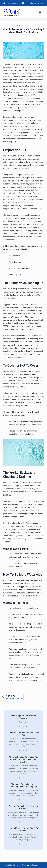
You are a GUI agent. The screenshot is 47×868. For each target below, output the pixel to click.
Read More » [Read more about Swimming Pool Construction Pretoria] (23, 726)
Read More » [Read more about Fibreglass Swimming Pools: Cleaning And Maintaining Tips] (23, 800)
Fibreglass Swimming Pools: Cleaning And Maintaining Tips (24, 785)
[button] (40, 12)
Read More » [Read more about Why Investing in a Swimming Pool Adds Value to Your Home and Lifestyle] (23, 778)
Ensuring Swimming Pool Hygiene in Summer (23, 807)
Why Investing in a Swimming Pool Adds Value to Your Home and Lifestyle (24, 759)
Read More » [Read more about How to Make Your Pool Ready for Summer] (23, 844)
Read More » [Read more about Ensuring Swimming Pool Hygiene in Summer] (23, 822)
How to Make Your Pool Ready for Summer (24, 829)
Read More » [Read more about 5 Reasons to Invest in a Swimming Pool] (23, 751)
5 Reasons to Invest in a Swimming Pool (23, 734)
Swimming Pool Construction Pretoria (24, 717)
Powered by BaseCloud (32, 865)
